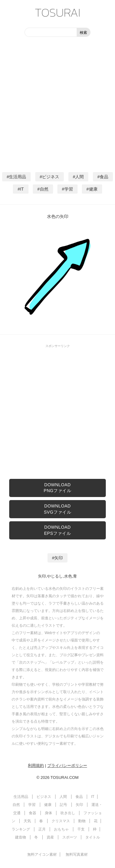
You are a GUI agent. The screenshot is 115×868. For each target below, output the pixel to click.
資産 (50, 837)
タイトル (93, 837)
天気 (27, 821)
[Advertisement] (57, 104)
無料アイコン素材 (42, 854)
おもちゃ (61, 829)
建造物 (21, 837)
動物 (82, 821)
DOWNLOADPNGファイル (58, 488)
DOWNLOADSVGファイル (57, 509)
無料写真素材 (77, 854)
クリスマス (61, 821)
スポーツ (70, 837)
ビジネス (51, 177)
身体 (48, 813)
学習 (69, 189)
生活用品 (17, 177)
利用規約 (36, 765)
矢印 (59, 558)
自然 (44, 189)
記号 (63, 805)
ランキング (21, 829)
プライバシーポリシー (67, 765)
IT (22, 189)
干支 (81, 829)
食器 (33, 813)
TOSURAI (57, 12)
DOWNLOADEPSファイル (58, 530)
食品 (104, 177)
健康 (93, 189)
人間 (79, 177)
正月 (42, 829)
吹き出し (68, 813)
